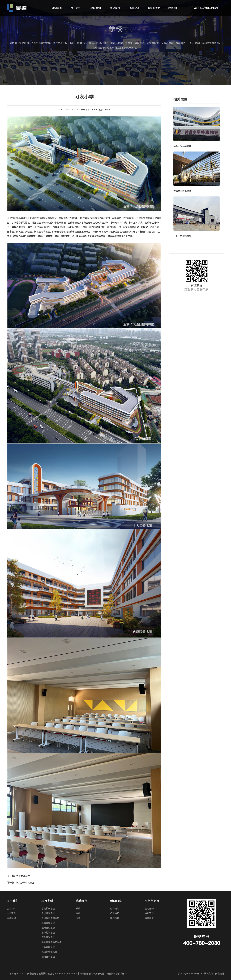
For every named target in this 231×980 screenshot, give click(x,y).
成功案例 (115, 8)
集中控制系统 (48, 933)
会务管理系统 (48, 947)
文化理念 (11, 913)
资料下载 (149, 913)
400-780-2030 (207, 8)
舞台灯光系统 (48, 937)
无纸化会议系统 (49, 952)
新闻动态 (135, 8)
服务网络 (11, 918)
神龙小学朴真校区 (21, 883)
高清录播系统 (48, 923)
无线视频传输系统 (50, 918)
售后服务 (149, 909)
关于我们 (76, 8)
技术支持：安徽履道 (214, 974)
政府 (78, 913)
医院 (78, 918)
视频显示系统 (48, 957)
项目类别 (96, 8)
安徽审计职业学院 (182, 191)
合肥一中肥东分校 (182, 236)
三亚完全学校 (18, 876)
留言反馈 (149, 918)
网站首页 (57, 8)
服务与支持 (154, 8)
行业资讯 (115, 913)
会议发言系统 (48, 913)
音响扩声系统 (48, 909)
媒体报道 (115, 918)
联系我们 (173, 8)
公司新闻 (115, 909)
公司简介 (11, 909)
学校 (78, 909)
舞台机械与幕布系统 (51, 942)
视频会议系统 (48, 928)
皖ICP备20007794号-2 (190, 974)
